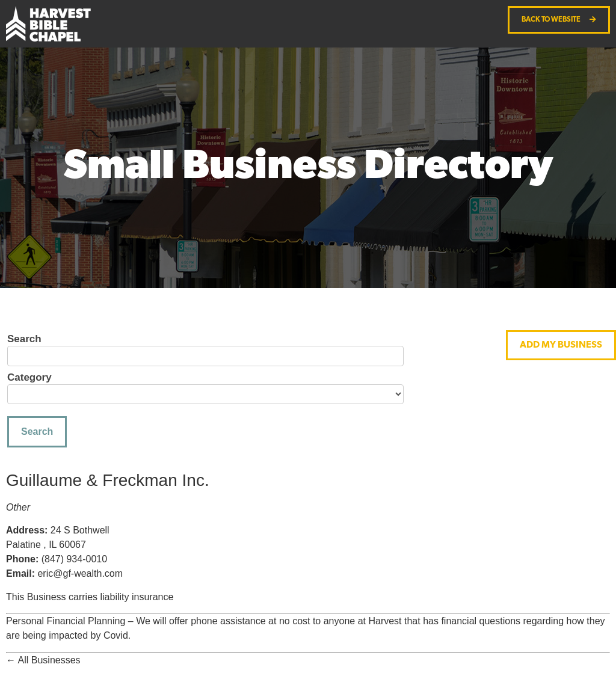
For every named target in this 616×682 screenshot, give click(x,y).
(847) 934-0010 (74, 559)
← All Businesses (43, 660)
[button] (561, 345)
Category (29, 378)
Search (24, 339)
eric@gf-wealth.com (80, 573)
